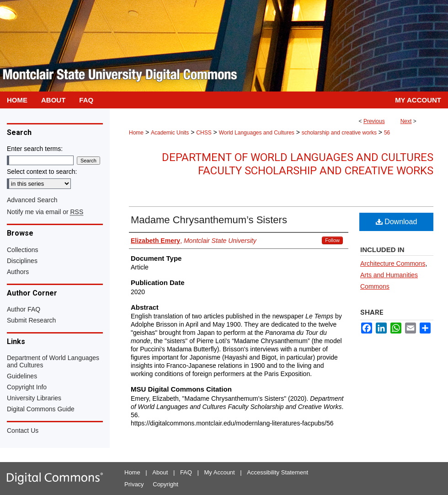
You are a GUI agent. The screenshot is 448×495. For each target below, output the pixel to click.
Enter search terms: (35, 149)
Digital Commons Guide (41, 409)
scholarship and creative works (339, 133)
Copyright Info (27, 387)
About (160, 472)
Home (136, 133)
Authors (18, 272)
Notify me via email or (45, 212)
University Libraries (34, 398)
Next (406, 121)
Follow (332, 240)
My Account (220, 472)
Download (397, 222)
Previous (374, 121)
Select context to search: (42, 172)
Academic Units (170, 133)
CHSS (204, 133)
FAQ (186, 472)
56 (387, 133)
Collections (22, 250)
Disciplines (22, 261)
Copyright (165, 484)
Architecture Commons (393, 264)
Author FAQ (24, 309)
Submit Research (31, 320)
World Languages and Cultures (257, 133)
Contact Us (23, 430)
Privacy (134, 484)
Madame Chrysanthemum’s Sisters (209, 220)
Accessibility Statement (277, 472)
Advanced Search (32, 200)
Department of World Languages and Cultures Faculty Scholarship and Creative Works (298, 164)
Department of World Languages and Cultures (53, 361)
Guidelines (22, 376)
